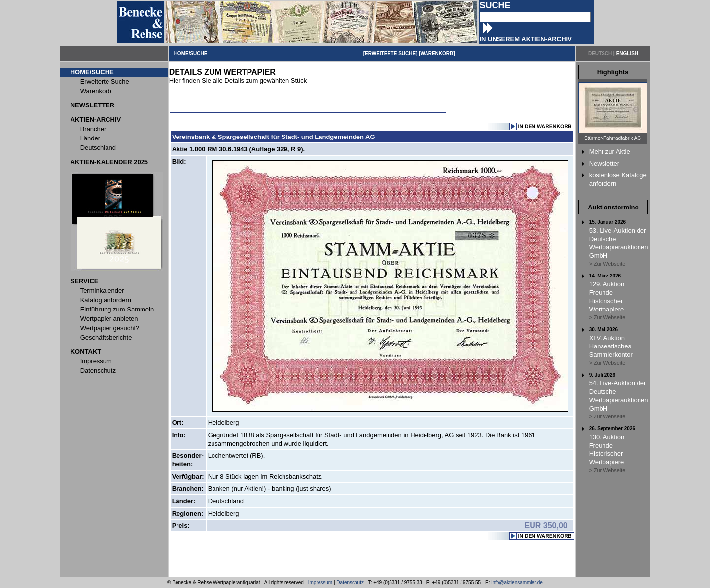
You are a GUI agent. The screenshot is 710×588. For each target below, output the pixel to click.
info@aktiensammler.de (517, 582)
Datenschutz (350, 582)
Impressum (320, 582)
